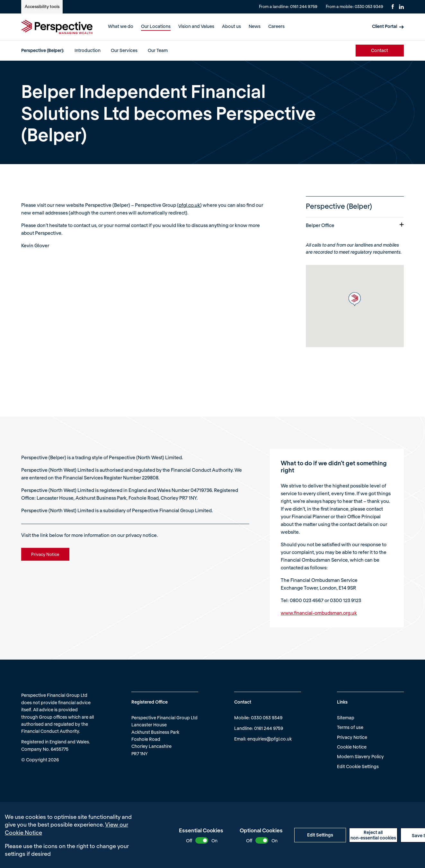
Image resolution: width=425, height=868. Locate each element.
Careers (276, 26)
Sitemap (346, 718)
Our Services (124, 50)
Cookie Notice (352, 747)
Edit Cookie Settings (358, 766)
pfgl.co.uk (189, 205)
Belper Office (355, 225)
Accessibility (42, 6)
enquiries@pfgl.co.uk (270, 739)
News (255, 26)
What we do (121, 26)
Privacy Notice (352, 737)
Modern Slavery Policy (360, 756)
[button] (355, 299)
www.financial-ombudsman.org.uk (319, 613)
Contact (380, 50)
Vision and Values (196, 26)
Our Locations (156, 26)
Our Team (158, 50)
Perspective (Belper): (43, 50)
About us (231, 26)
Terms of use (350, 727)
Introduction (88, 50)
